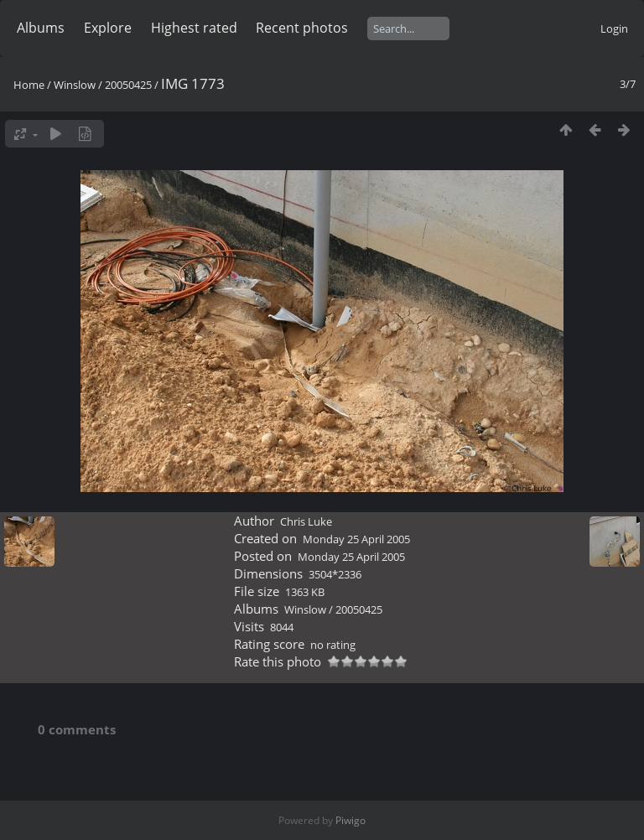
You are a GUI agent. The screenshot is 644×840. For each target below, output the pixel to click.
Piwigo (351, 820)
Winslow (75, 85)
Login (614, 29)
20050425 (128, 85)
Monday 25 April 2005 (356, 539)
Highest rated (194, 28)
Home (29, 85)
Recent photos (302, 28)
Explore (108, 28)
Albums (41, 28)
